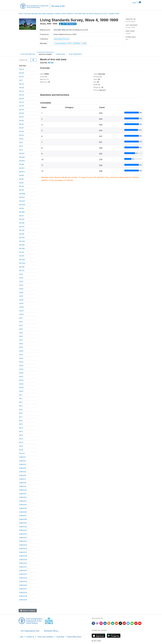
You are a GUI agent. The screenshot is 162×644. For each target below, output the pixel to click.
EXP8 (21, 344)
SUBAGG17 (23, 516)
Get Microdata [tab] (75, 54)
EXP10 (21, 351)
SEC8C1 (22, 168)
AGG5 (21, 289)
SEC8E (21, 179)
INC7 (21, 417)
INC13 (21, 439)
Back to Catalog (28, 611)
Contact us (30, 637)
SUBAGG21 (23, 530)
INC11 (21, 431)
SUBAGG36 (23, 585)
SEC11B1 (22, 245)
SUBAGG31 (23, 567)
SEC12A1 (22, 260)
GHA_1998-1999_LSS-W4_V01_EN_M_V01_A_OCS (91, 14)
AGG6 (21, 292)
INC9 (21, 424)
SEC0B (21, 73)
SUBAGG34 (23, 578)
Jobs (22, 637)
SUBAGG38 (23, 592)
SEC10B (22, 223)
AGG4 (21, 285)
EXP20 (21, 388)
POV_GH (22, 453)
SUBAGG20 (23, 527)
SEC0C (22, 77)
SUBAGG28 (23, 556)
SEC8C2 (22, 172)
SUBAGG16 (23, 512)
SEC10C (22, 227)
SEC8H (21, 190)
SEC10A (22, 219)
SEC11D (22, 256)
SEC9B (21, 208)
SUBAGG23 (23, 538)
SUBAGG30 (23, 563)
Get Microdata (68, 24)
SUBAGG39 (23, 596)
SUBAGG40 (23, 600)
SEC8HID (22, 194)
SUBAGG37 (23, 589)
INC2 (21, 398)
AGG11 (21, 311)
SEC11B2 (22, 248)
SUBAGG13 (23, 501)
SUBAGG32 (23, 570)
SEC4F (21, 128)
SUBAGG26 (23, 548)
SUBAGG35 (23, 581)
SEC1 (21, 80)
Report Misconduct (74, 637)
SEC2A (21, 84)
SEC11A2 (22, 241)
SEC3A (21, 95)
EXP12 (21, 358)
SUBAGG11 (23, 494)
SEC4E (21, 124)
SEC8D (21, 175)
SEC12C (22, 270)
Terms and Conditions (45, 637)
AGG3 (21, 281)
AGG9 (21, 303)
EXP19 (21, 384)
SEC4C (22, 117)
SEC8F (21, 183)
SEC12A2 (22, 263)
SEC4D (21, 120)
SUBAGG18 (23, 519)
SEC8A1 (22, 153)
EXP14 (21, 366)
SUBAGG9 (23, 486)
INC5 (21, 410)
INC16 (21, 450)
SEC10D (22, 230)
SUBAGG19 (23, 523)
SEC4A (21, 110)
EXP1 (21, 318)
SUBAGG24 (23, 541)
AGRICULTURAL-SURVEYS (64, 14)
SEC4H (21, 135)
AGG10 (21, 307)
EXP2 (21, 322)
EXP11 (21, 355)
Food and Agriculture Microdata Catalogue (39, 14)
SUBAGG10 (23, 490)
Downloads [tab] (60, 54)
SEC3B (21, 99)
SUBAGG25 (23, 545)
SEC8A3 (22, 161)
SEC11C (22, 252)
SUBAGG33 (23, 574)
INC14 (21, 442)
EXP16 (21, 373)
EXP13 (21, 362)
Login (134, 3)
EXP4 (21, 329)
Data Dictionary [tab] (45, 54)
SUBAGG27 (23, 552)
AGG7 (21, 296)
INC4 (21, 406)
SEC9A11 (22, 201)
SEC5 (21, 142)
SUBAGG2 (23, 461)
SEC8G (22, 186)
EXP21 (21, 391)
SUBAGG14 (23, 505)
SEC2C (22, 91)
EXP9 (21, 347)
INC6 (21, 413)
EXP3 (21, 325)
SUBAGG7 (23, 479)
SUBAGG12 (23, 497)
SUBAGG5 (23, 472)
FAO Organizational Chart (30, 631)
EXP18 (21, 380)
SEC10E (22, 234)
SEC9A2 (22, 197)
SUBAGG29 (23, 560)
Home (21, 14)
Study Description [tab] (28, 54)
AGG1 (21, 274)
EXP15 (21, 369)
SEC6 (21, 146)
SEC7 (21, 150)
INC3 (21, 402)
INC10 (21, 428)
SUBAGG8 (23, 483)
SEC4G (22, 131)
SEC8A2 (22, 157)
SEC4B (21, 113)
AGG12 (21, 314)
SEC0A (21, 69)
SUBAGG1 (22, 457)
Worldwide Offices (51, 631)
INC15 (21, 446)
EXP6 (21, 336)
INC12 (21, 435)
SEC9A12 (22, 205)
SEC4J (21, 139)
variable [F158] (114, 14)
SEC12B (22, 267)
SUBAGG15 (23, 508)
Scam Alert (60, 637)
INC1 (21, 395)
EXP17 (21, 377)
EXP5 (21, 333)
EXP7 (21, 340)
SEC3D (21, 106)
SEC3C (22, 102)
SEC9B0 (22, 212)
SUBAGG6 (23, 475)
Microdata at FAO (58, 6)
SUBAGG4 (23, 468)
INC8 (21, 420)
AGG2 (21, 278)
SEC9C (22, 216)
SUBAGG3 (23, 464)
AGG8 (21, 300)
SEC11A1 (22, 238)
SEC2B (21, 88)
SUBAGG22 (23, 534)
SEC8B (21, 164)
